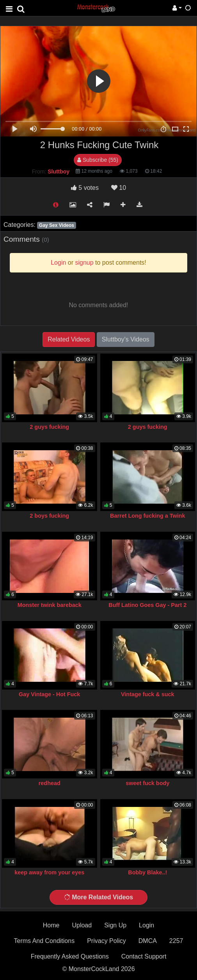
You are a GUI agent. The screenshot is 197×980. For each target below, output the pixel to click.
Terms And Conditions (44, 941)
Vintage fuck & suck (148, 694)
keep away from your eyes (49, 872)
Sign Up (115, 925)
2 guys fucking (49, 427)
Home (51, 925)
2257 (176, 941)
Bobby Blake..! (147, 872)
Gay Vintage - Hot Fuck (49, 694)
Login (146, 925)
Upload (82, 925)
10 (119, 188)
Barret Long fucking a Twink (147, 516)
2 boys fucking (49, 516)
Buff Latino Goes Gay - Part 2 (147, 605)
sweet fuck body (147, 783)
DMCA (148, 941)
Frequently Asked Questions (70, 956)
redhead (50, 783)
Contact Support (144, 956)
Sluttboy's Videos (126, 339)
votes (85, 188)
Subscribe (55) (98, 160)
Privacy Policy (106, 941)
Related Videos (69, 339)
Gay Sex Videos (57, 225)
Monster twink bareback (50, 605)
